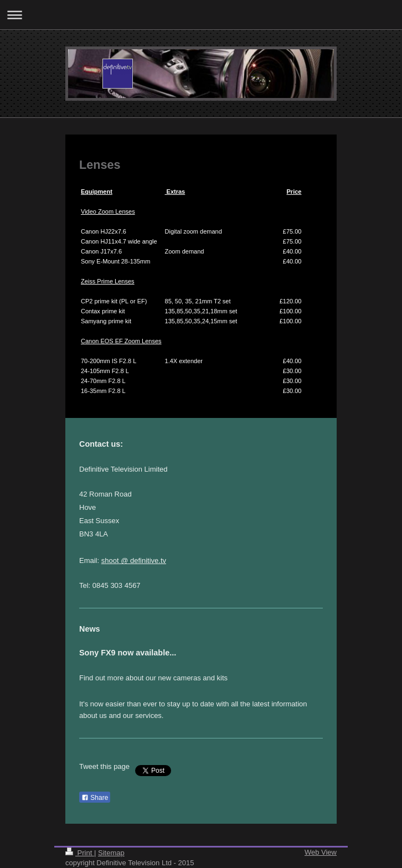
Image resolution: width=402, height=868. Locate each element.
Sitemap (111, 853)
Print (80, 853)
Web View (321, 852)
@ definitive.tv (143, 560)
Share (95, 798)
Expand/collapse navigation (201, 15)
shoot (110, 560)
